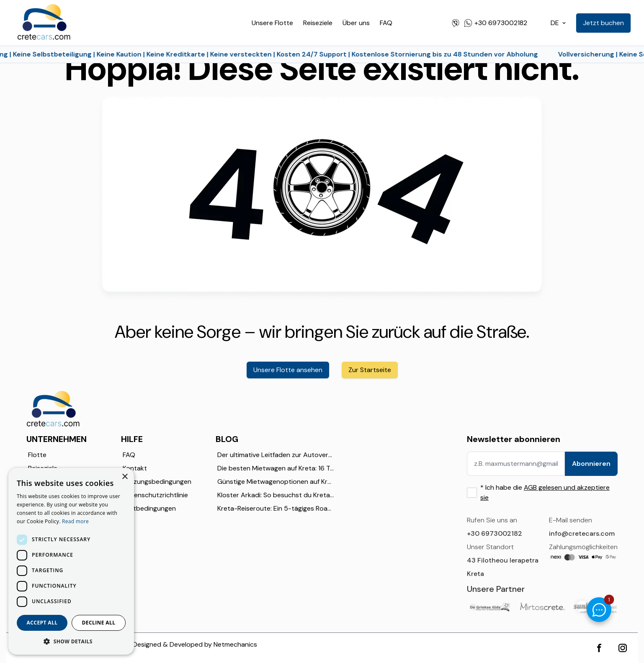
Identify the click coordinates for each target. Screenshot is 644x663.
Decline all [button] (99, 623)
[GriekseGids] (489, 607)
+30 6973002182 (495, 533)
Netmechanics (235, 644)
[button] (71, 641)
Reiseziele (318, 23)
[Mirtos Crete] (542, 606)
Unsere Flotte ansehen (288, 370)
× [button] (125, 477)
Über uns (356, 23)
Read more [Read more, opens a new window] (75, 521)
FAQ (386, 23)
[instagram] (623, 648)
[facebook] (599, 648)
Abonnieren (591, 464)
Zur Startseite (370, 370)
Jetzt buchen (603, 23)
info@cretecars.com (582, 533)
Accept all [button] (42, 623)
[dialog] (71, 561)
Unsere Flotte (272, 23)
